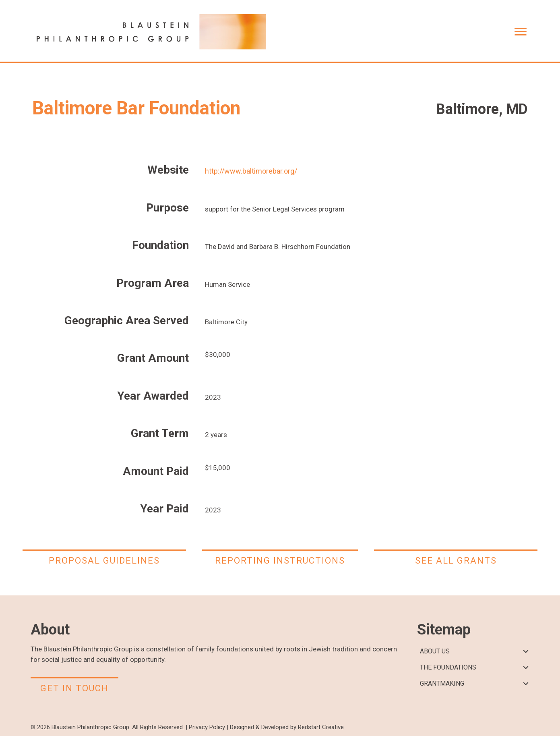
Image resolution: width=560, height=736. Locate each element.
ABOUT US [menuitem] (435, 651)
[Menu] (521, 32)
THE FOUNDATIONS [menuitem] (448, 667)
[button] (526, 652)
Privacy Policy (207, 727)
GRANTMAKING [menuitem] (442, 683)
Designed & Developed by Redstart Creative (287, 727)
